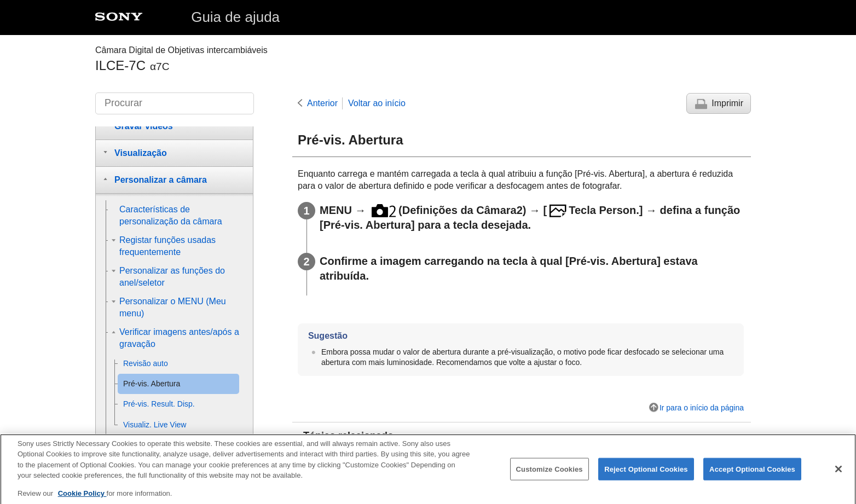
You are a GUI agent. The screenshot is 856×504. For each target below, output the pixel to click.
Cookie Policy (82, 500)
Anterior (322, 103)
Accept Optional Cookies (752, 475)
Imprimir (727, 103)
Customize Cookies (550, 475)
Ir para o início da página (702, 408)
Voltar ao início (377, 103)
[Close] (838, 476)
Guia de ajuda (235, 17)
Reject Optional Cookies (646, 475)
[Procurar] (175, 103)
